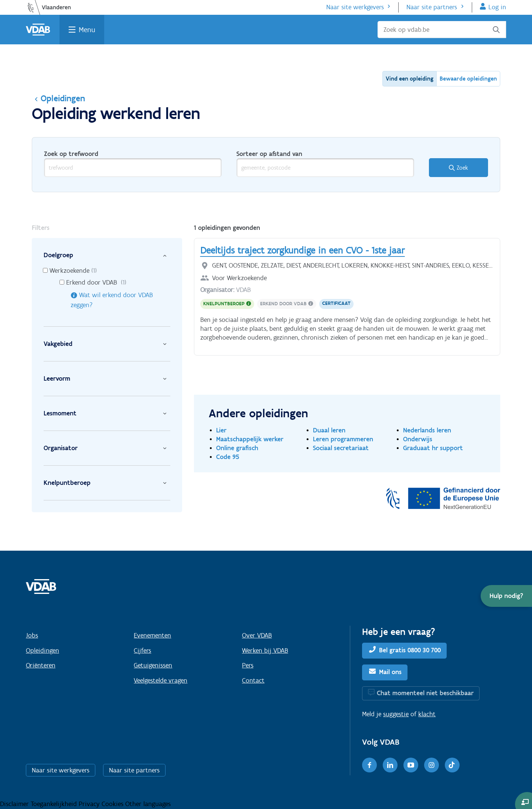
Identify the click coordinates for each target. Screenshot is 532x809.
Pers (248, 665)
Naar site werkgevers (355, 7)
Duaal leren (329, 430)
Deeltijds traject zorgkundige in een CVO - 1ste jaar (303, 250)
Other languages (148, 804)
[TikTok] (452, 765)
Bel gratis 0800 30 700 (410, 650)
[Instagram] (432, 765)
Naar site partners (432, 7)
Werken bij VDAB (265, 650)
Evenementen (152, 635)
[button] (506, 596)
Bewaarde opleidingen (468, 79)
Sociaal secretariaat (341, 448)
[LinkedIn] (390, 765)
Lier (221, 430)
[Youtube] (411, 765)
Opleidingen (58, 98)
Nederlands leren (427, 430)
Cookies (113, 804)
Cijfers (142, 650)
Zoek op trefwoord (71, 154)
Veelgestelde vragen (161, 680)
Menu (87, 30)
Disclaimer (15, 804)
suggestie (396, 714)
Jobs (32, 635)
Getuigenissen (153, 665)
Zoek (462, 168)
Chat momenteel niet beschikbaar (425, 693)
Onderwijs (418, 439)
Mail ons (390, 672)
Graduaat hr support (433, 448)
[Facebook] (369, 765)
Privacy (90, 804)
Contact (253, 680)
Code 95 (228, 457)
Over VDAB (257, 635)
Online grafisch (237, 448)
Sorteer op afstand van (269, 154)
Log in (497, 7)
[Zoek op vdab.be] (442, 30)
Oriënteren (41, 665)
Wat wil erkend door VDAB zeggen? (112, 300)
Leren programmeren (343, 439)
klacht (427, 714)
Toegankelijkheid (55, 804)
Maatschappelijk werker (250, 439)
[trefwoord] (133, 168)
